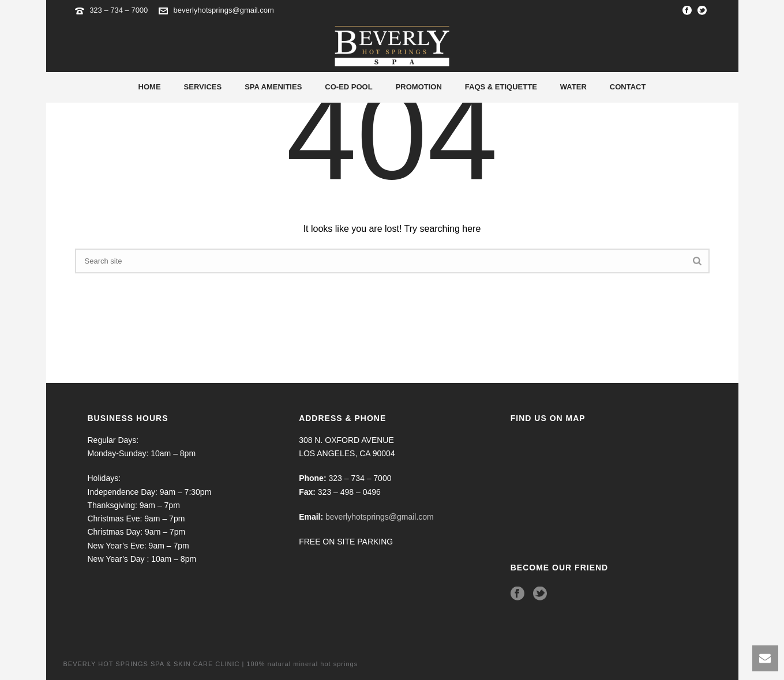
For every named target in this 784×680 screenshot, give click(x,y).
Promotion (419, 87)
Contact (628, 87)
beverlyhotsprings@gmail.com (224, 10)
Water (573, 87)
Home (150, 87)
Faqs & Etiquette (501, 87)
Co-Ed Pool (348, 87)
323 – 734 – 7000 (120, 10)
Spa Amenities (273, 87)
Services (203, 87)
